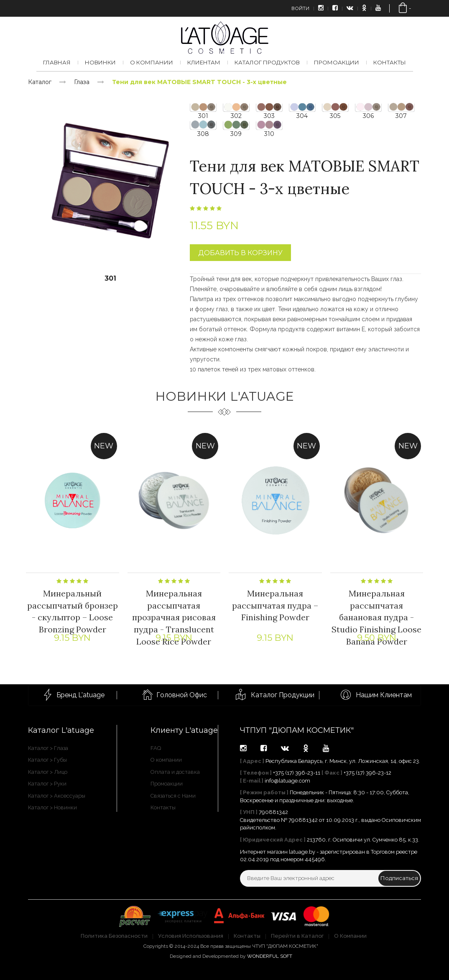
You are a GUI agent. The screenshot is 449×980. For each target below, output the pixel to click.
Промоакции (337, 62)
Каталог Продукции (283, 695)
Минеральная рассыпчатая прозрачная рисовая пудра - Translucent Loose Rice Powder (174, 618)
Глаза (82, 82)
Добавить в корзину (240, 253)
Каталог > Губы (47, 760)
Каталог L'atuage (61, 730)
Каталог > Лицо (48, 772)
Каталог (40, 82)
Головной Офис (182, 695)
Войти (300, 8)
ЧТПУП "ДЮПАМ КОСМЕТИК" (297, 730)
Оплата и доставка (175, 772)
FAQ (156, 748)
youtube (326, 748)
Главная (57, 62)
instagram (243, 748)
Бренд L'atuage (80, 695)
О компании (152, 62)
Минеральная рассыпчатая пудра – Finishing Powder (275, 606)
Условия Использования (191, 936)
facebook (264, 748)
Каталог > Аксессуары (57, 796)
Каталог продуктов (267, 62)
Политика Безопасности (114, 936)
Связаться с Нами (173, 796)
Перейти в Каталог (297, 936)
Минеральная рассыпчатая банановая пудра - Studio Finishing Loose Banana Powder (376, 618)
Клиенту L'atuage (184, 730)
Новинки (100, 62)
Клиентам (204, 62)
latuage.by (302, 852)
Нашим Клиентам (384, 695)
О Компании (350, 936)
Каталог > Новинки (52, 807)
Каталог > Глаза (48, 748)
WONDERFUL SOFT (270, 956)
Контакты (390, 62)
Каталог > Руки (47, 784)
